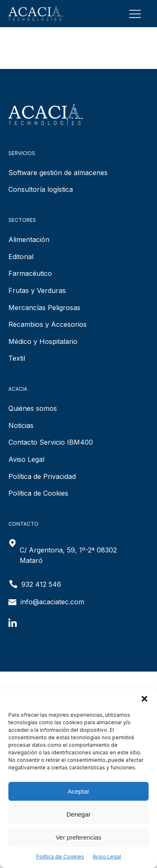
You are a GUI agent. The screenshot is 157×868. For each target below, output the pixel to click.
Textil (17, 358)
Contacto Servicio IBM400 (51, 442)
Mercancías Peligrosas (44, 308)
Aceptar (79, 791)
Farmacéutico (30, 273)
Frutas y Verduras (37, 290)
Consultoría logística (41, 189)
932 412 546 (41, 584)
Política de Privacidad (42, 476)
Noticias (21, 425)
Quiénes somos (33, 408)
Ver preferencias (78, 837)
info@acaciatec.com (52, 602)
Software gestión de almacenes (58, 173)
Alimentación (29, 239)
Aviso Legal (107, 857)
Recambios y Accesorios (48, 324)
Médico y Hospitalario (43, 341)
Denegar (79, 814)
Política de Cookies (60, 857)
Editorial (21, 257)
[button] (144, 699)
